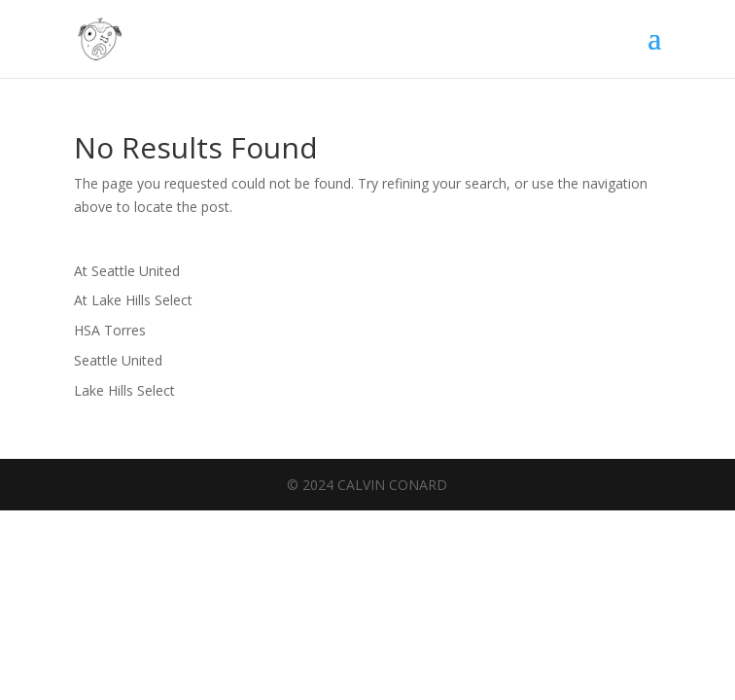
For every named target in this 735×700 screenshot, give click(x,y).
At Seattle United (127, 271)
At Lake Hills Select (133, 300)
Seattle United (118, 360)
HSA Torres (110, 330)
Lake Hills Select (124, 390)
